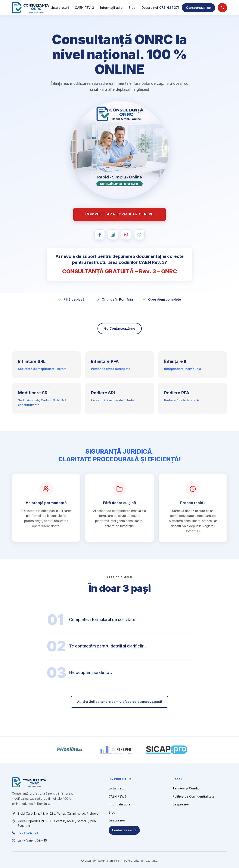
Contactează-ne (198, 8)
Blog (132, 8)
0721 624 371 (169, 8)
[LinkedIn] (113, 235)
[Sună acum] (222, 8)
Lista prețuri (60, 8)
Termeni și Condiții (187, 788)
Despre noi (150, 8)
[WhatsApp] (139, 235)
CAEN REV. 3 (84, 8)
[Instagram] (126, 235)
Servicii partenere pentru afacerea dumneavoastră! (119, 704)
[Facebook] (100, 235)
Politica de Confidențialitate (194, 796)
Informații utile (111, 8)
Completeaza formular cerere (119, 214)
